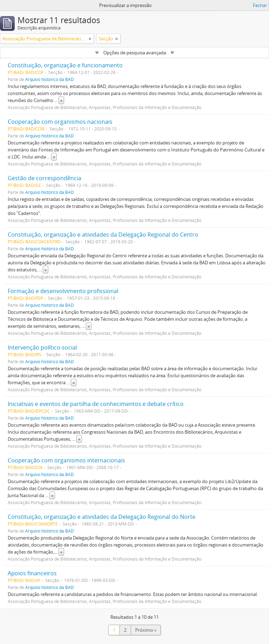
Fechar (260, 5)
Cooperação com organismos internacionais (66, 460)
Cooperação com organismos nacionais (60, 122)
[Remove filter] (90, 39)
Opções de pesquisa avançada (135, 53)
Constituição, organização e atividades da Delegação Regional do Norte (102, 517)
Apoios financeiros (32, 573)
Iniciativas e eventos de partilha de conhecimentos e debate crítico (96, 404)
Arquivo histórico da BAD (50, 79)
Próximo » (146, 630)
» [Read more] (61, 100)
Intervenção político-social (42, 347)
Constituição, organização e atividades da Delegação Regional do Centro (103, 235)
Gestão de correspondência (44, 178)
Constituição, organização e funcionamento (65, 65)
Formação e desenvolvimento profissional (63, 291)
